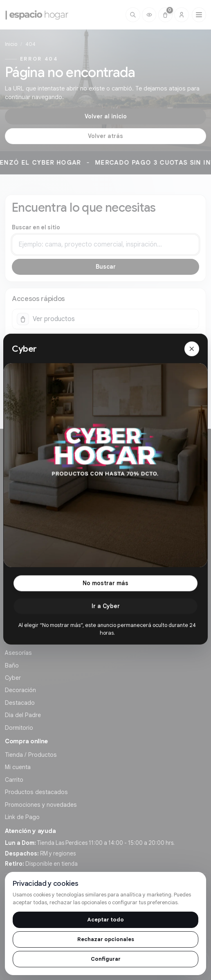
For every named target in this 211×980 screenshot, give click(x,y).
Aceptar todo (105, 920)
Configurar (106, 959)
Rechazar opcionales (106, 939)
